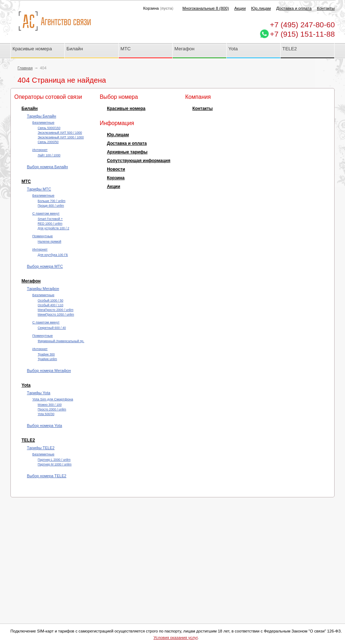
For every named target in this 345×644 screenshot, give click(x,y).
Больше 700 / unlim (52, 201)
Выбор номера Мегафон (49, 371)
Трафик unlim (47, 359)
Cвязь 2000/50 (48, 142)
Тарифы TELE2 (41, 448)
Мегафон (185, 49)
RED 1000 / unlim (50, 224)
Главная (25, 68)
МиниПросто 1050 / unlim (56, 314)
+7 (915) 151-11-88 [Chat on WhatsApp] (302, 34)
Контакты (326, 8)
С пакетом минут (46, 213)
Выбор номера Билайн (47, 167)
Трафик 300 (46, 354)
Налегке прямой (49, 241)
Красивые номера (33, 49)
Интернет (40, 150)
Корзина (116, 178)
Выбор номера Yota (45, 425)
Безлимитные (43, 122)
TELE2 (290, 49)
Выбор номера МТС (45, 266)
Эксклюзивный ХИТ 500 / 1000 (60, 133)
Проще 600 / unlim (51, 206)
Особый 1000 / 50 (51, 300)
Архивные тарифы (127, 152)
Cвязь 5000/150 (49, 128)
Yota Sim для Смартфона (53, 399)
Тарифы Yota (39, 393)
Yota (233, 49)
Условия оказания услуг (176, 638)
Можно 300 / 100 (50, 405)
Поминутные (43, 236)
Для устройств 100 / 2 (54, 228)
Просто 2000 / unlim (52, 409)
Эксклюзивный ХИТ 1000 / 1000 (61, 137)
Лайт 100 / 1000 (49, 155)
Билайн (75, 49)
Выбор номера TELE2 (47, 476)
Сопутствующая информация (139, 161)
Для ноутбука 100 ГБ (53, 255)
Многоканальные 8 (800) (206, 8)
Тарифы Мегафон (43, 289)
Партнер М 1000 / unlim (55, 464)
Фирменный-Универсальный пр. (61, 341)
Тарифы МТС (39, 189)
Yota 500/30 (46, 414)
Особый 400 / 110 (51, 305)
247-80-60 (302, 25)
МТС (126, 49)
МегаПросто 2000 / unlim (56, 310)
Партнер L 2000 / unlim (54, 460)
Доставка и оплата (294, 8)
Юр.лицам (261, 8)
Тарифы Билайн (42, 116)
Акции (240, 8)
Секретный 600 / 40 (52, 328)
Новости (116, 169)
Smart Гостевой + (50, 219)
